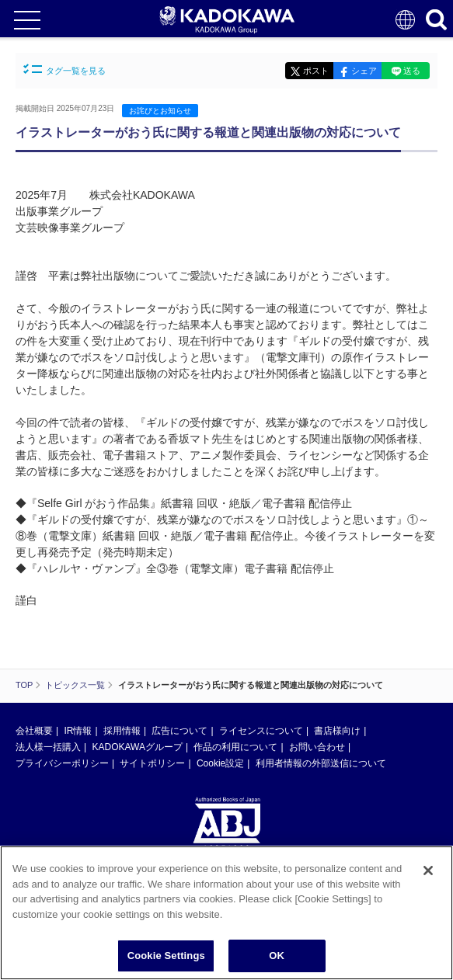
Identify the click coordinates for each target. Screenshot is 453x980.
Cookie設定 (220, 763)
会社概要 (34, 731)
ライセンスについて (261, 731)
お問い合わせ (317, 747)
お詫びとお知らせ (160, 111)
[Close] (428, 871)
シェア (364, 71)
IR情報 (78, 731)
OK (277, 956)
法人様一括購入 (48, 747)
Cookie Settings (166, 956)
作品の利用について (235, 747)
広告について (179, 731)
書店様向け (337, 731)
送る (412, 71)
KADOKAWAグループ (137, 747)
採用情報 (122, 731)
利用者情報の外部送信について (321, 763)
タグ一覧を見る (64, 70)
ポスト (316, 71)
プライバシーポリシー (62, 763)
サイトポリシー (152, 763)
